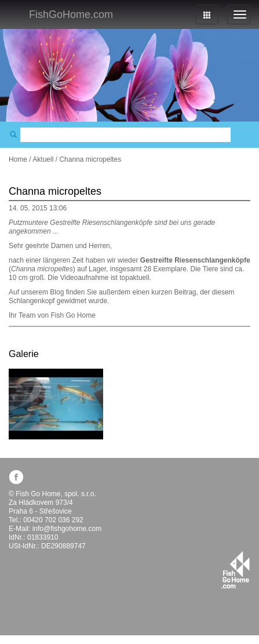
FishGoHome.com (71, 14)
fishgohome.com (236, 570)
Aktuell (43, 159)
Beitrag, (186, 292)
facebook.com (16, 477)
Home (18, 159)
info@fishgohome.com (67, 529)
